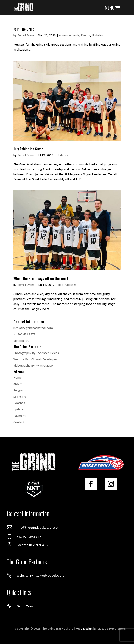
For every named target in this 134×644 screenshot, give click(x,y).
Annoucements (69, 35)
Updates (97, 35)
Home (18, 378)
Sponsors (20, 397)
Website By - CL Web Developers (36, 359)
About (18, 384)
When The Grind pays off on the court (41, 278)
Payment (19, 416)
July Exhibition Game (28, 149)
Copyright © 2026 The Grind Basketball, (44, 628)
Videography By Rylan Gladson (34, 365)
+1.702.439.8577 (24, 334)
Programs (20, 390)
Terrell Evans (26, 35)
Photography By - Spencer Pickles (36, 353)
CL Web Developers (112, 628)
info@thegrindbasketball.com (33, 328)
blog (61, 285)
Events (86, 35)
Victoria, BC (21, 341)
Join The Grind (24, 29)
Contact (19, 422)
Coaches (19, 403)
